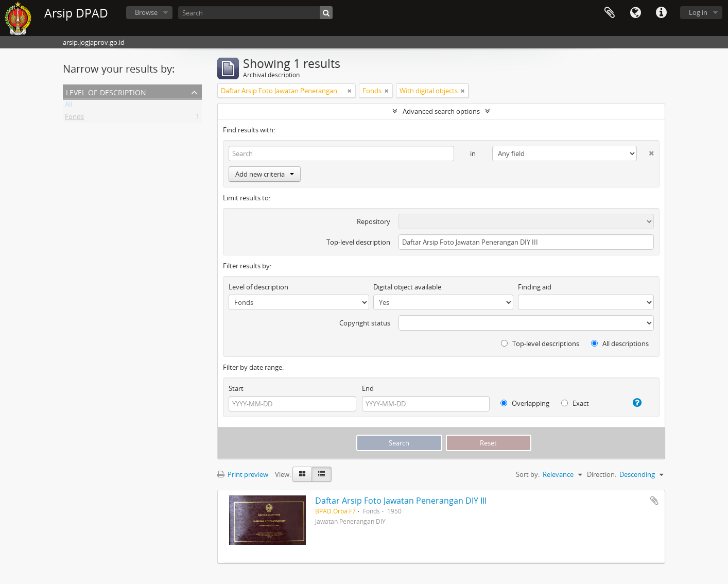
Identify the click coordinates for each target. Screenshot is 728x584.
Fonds (74, 118)
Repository (374, 221)
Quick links (661, 13)
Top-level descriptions (540, 343)
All (68, 106)
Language (635, 13)
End (368, 388)
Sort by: (528, 474)
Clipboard (610, 13)
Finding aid (535, 287)
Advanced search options (441, 111)
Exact (575, 403)
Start (236, 388)
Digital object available (407, 287)
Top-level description (358, 242)
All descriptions (620, 343)
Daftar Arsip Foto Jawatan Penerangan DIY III (401, 501)
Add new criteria (265, 174)
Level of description (106, 91)
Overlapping (525, 403)
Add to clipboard (654, 501)
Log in (698, 12)
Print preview (243, 474)
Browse (146, 12)
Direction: (602, 474)
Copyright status (365, 323)
